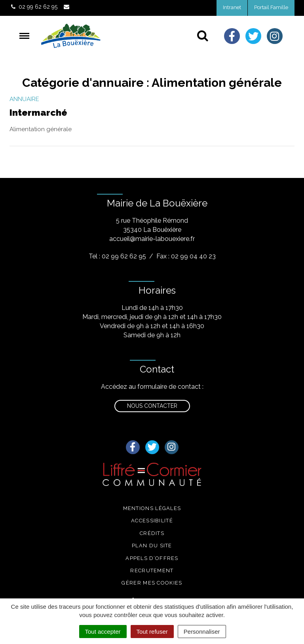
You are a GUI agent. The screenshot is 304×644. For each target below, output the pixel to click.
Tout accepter (103, 632)
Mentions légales (152, 508)
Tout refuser (152, 632)
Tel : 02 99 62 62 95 (117, 256)
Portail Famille (271, 7)
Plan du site (152, 546)
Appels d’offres (152, 558)
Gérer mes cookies (152, 583)
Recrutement (152, 570)
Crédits (152, 533)
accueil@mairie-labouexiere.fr (152, 239)
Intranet (232, 7)
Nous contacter (152, 406)
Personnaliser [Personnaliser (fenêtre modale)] (202, 632)
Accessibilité (152, 521)
